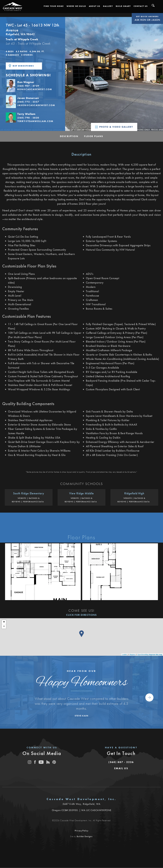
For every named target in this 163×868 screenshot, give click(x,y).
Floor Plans (94, 136)
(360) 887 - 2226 (121, 762)
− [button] (4, 626)
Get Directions (21, 66)
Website (22, 498)
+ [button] (4, 622)
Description (69, 136)
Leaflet (124, 655)
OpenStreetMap (143, 655)
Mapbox (133, 655)
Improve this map (156, 655)
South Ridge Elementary (29, 493)
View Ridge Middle (81, 493)
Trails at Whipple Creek (22, 39)
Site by (81, 836)
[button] (54, 6)
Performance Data (34, 502)
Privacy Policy (82, 831)
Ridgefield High (134, 493)
